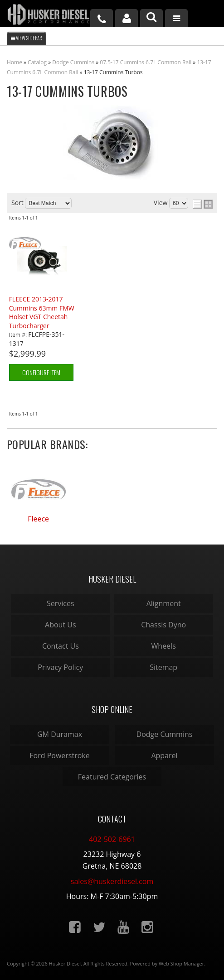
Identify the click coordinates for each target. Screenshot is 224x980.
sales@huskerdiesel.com (112, 881)
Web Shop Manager (181, 963)
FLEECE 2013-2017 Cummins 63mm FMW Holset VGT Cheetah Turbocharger (42, 312)
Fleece (38, 519)
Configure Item (41, 372)
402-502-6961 (112, 839)
